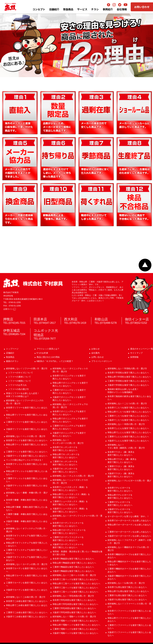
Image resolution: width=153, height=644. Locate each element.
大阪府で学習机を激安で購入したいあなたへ (128, 385)
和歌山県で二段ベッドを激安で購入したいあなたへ (76, 583)
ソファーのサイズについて (21, 373)
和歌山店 (101, 319)
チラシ (95, 9)
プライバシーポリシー (102, 361)
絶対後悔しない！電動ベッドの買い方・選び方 (74, 617)
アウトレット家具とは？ (48, 349)
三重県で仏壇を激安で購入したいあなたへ (127, 595)
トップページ (12, 349)
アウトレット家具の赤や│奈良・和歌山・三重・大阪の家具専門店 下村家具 (10, 7)
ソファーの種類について (20, 381)
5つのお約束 (42, 353)
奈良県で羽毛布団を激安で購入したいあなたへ (74, 600)
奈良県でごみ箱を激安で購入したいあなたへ (27, 601)
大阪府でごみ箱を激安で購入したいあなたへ (27, 617)
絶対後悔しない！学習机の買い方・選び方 (127, 369)
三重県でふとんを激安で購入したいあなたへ (128, 437)
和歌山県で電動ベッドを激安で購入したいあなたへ (76, 625)
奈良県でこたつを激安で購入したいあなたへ (128, 408)
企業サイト (10, 309)
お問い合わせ (142, 7)
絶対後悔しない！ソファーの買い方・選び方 (27, 369)
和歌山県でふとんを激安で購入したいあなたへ (129, 432)
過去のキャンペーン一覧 (142, 349)
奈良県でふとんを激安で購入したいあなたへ (128, 428)
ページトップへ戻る (145, 265)
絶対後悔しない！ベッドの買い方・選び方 (26, 436)
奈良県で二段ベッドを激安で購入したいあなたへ (75, 579)
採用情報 (134, 357)
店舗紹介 (54, 9)
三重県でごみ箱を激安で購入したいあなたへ (27, 612)
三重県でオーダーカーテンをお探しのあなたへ (129, 532)
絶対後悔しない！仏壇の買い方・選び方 (126, 583)
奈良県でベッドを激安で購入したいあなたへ (27, 440)
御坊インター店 (137, 319)
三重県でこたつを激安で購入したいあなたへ (128, 416)
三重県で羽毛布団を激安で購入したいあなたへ (74, 608)
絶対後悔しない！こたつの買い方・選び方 (127, 403)
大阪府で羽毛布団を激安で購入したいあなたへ (74, 612)
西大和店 (71, 319)
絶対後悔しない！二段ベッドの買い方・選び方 (74, 575)
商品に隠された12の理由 (48, 357)
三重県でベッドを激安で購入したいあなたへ (27, 452)
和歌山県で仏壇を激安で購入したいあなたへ (128, 591)
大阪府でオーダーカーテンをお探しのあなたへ (129, 536)
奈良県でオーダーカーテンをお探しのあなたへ (129, 521)
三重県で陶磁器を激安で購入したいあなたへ (73, 567)
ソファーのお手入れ (17, 385)
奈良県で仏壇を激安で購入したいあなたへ (127, 587)
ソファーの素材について (20, 377)
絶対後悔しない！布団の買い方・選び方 (126, 424)
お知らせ (95, 349)
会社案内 (95, 353)
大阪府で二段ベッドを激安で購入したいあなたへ (75, 592)
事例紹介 (108, 9)
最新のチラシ (12, 361)
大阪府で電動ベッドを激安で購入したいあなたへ (75, 633)
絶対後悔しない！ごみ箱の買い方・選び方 (26, 597)
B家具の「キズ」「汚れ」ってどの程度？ (76, 244)
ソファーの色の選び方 (18, 389)
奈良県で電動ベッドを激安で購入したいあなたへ (75, 621)
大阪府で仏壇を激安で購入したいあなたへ (127, 600)
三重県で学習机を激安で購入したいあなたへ (128, 381)
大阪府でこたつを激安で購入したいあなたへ (128, 420)
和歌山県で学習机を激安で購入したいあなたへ (129, 377)
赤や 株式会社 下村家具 (33, 283)
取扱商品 (10, 357)
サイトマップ (136, 353)
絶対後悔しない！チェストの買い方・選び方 (73, 476)
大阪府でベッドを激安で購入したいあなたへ (27, 456)
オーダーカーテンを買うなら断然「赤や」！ (128, 516)
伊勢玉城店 (12, 331)
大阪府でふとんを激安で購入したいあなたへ (128, 441)
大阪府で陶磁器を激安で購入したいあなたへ (73, 571)
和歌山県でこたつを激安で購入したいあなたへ (129, 412)
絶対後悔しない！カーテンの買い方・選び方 (27, 564)
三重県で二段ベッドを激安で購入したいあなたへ (75, 588)
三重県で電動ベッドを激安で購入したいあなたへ (75, 629)
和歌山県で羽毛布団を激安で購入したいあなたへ (75, 604)
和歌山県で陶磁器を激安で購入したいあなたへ (74, 563)
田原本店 (40, 319)
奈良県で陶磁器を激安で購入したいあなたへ (73, 559)
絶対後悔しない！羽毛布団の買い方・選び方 (73, 596)
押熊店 (8, 319)
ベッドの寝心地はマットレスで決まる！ (25, 460)
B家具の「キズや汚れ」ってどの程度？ (55, 361)
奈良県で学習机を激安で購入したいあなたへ (128, 373)
